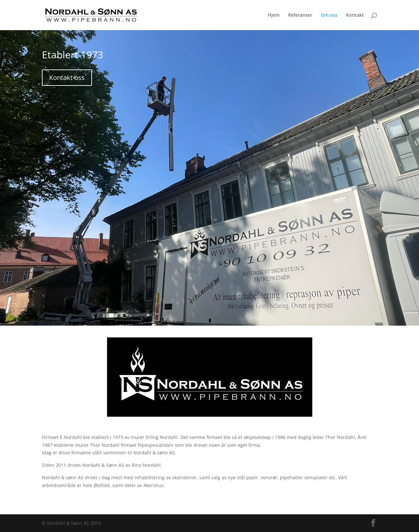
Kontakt (355, 15)
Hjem (274, 15)
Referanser (300, 15)
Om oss (329, 15)
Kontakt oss (67, 77)
